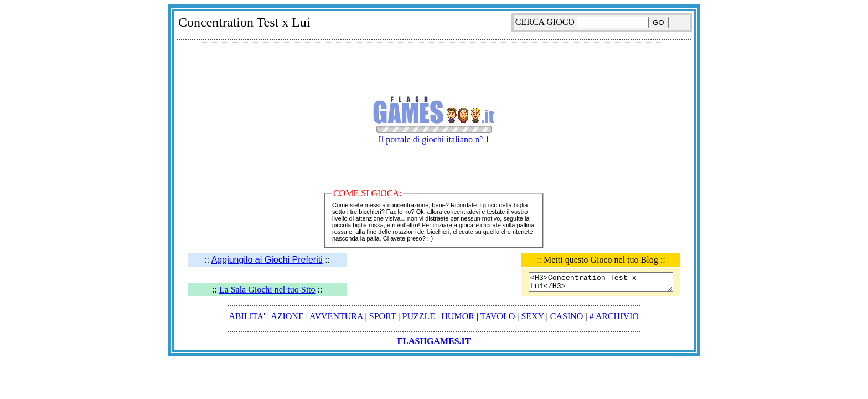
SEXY (532, 316)
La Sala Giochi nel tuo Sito (267, 290)
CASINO (567, 316)
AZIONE (287, 316)
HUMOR (458, 316)
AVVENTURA (336, 316)
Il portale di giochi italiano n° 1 (434, 130)
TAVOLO (498, 316)
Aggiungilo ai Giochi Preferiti (267, 260)
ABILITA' (247, 316)
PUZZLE (419, 316)
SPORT (383, 316)
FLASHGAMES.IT (434, 341)
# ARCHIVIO (614, 316)
